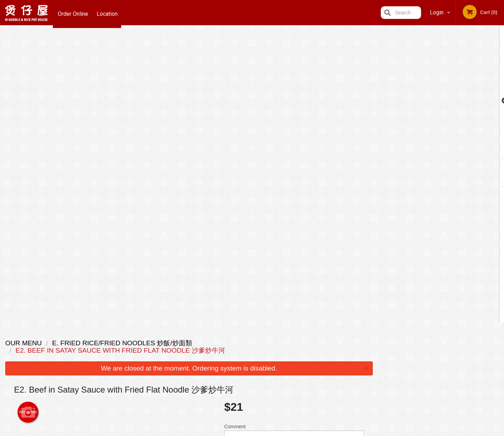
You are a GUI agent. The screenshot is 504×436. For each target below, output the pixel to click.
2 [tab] (431, 150)
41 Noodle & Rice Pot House (126, 334)
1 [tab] (420, 150)
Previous (384, 101)
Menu (234, 343)
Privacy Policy (300, 360)
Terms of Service (264, 431)
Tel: (364, 360)
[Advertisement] (189, 294)
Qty (246, 168)
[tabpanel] (441, 101)
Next (499, 101)
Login (437, 12)
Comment (294, 140)
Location (109, 12)
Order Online (73, 12)
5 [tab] (462, 150)
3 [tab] (441, 150)
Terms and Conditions (308, 351)
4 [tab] (452, 150)
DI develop (263, 413)
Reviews (295, 343)
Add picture (28, 116)
